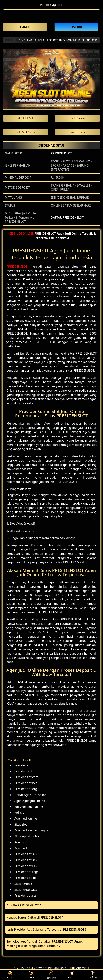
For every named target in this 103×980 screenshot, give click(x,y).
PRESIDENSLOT (61, 153)
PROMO (72, 975)
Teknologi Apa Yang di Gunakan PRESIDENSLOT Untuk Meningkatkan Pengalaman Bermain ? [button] (45, 944)
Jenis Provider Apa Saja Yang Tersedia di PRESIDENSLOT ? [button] (47, 929)
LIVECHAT (93, 975)
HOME (10, 975)
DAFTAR (52, 975)
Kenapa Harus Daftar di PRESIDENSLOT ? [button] (35, 917)
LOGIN (31, 975)
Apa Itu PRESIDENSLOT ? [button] (24, 905)
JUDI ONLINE (25, 234)
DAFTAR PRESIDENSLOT (67, 217)
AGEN (11, 234)
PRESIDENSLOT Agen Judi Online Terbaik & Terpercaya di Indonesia (51, 40)
